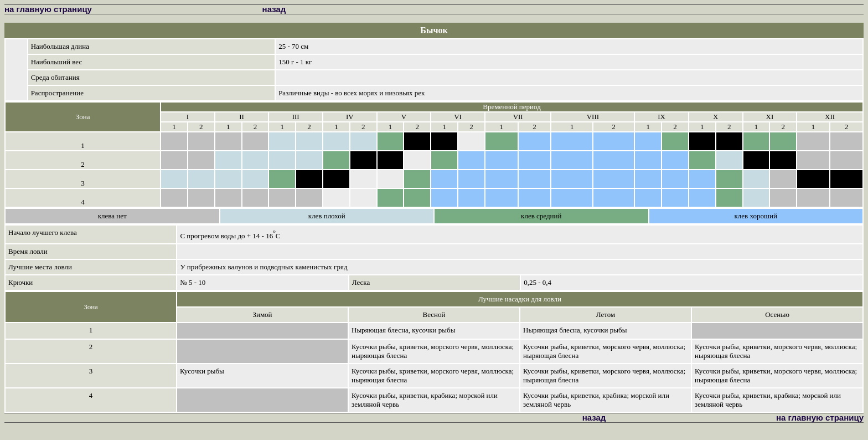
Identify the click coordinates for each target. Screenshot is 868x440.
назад (274, 9)
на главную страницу (48, 9)
